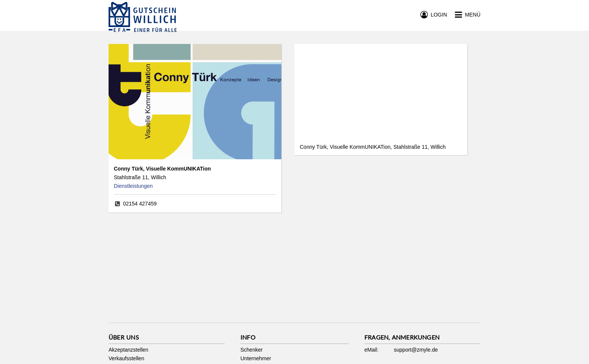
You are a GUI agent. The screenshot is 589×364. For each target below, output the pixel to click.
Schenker (251, 350)
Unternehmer (256, 358)
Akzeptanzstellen (128, 350)
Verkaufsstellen (126, 358)
